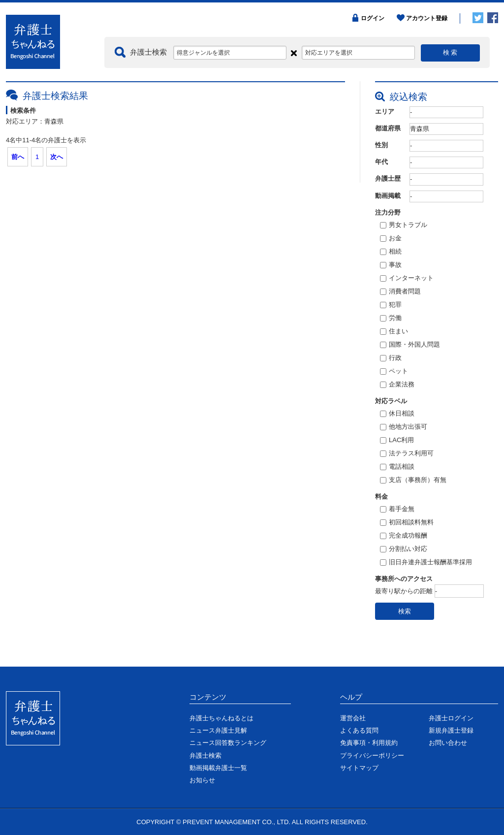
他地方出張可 (404, 427)
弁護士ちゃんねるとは (221, 718)
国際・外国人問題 (410, 345)
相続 (391, 252)
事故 (391, 265)
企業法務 (397, 385)
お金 (391, 239)
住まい (394, 332)
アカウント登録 (427, 18)
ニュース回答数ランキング (228, 743)
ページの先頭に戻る (469, 659)
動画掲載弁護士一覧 (218, 768)
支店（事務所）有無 (413, 481)
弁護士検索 (205, 755)
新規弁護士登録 (451, 730)
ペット (394, 372)
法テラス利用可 (407, 454)
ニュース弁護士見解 (218, 730)
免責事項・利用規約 (369, 743)
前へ (18, 157)
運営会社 (353, 718)
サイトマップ (359, 768)
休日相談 (397, 414)
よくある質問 (359, 730)
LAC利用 (397, 441)
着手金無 (397, 510)
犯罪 (391, 305)
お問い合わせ (448, 743)
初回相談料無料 (407, 523)
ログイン (373, 18)
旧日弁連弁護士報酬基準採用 (426, 563)
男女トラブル (404, 225)
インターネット (407, 279)
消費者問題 (400, 292)
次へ (57, 157)
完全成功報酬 (404, 536)
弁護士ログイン (451, 718)
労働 (391, 319)
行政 (391, 358)
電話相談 (397, 467)
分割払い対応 (404, 549)
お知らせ (202, 780)
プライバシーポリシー (372, 755)
